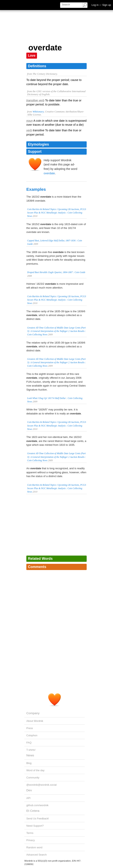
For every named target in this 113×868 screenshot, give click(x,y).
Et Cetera (33, 811)
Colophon (32, 735)
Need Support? (35, 826)
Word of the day (35, 770)
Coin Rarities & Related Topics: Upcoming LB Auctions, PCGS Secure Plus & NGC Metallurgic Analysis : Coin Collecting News (57, 213)
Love (32, 56)
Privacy (31, 840)
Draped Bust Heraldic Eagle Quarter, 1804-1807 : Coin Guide (56, 272)
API (28, 798)
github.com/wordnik (37, 805)
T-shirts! (31, 750)
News (30, 755)
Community (33, 778)
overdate (49, 173)
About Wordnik (35, 721)
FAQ (29, 743)
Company (33, 713)
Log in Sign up (101, 5)
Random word (34, 847)
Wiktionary (38, 112)
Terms (30, 833)
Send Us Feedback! (38, 819)
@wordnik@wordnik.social (41, 785)
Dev (29, 790)
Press (30, 728)
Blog (29, 763)
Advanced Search (36, 855)
